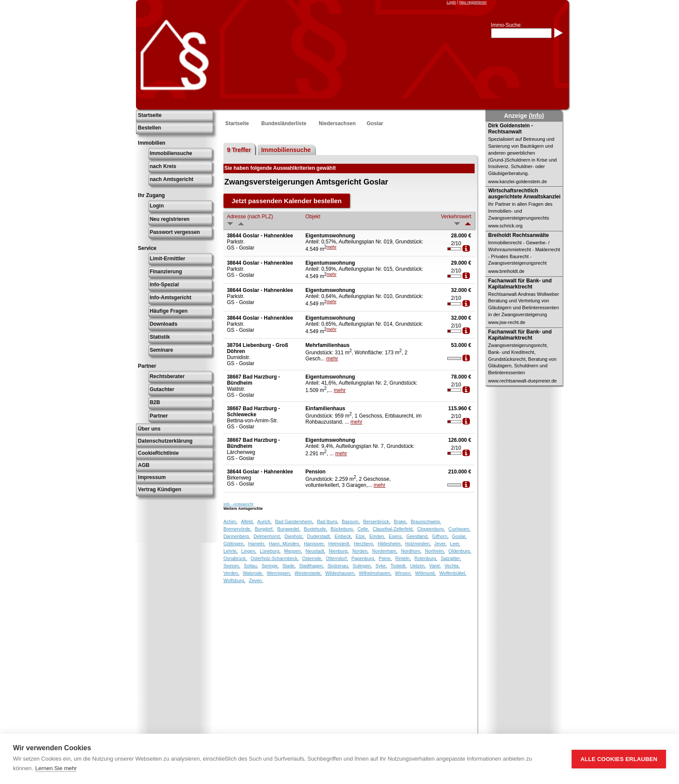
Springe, (270, 566)
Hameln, (257, 544)
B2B (155, 402)
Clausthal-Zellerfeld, (393, 529)
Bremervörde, (238, 529)
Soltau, (251, 566)
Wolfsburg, (234, 580)
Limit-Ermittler (168, 259)
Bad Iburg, (328, 522)
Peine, (385, 558)
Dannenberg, (237, 536)
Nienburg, (339, 551)
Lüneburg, (270, 551)
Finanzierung (166, 272)
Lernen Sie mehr (56, 768)
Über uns (149, 429)
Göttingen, (234, 544)
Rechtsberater (167, 376)
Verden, (231, 573)
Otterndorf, (337, 558)
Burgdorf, (264, 529)
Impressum (152, 477)
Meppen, (293, 551)
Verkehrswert (456, 217)
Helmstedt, (339, 544)
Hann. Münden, (285, 544)
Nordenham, (385, 551)
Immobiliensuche (171, 153)
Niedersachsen (337, 123)
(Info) (536, 116)
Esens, (396, 536)
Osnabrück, (235, 558)
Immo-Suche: (506, 25)
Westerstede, (308, 573)
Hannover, (315, 544)
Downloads (164, 324)
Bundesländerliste (284, 123)
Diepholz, (294, 536)
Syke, (381, 566)
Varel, (435, 566)
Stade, (289, 566)
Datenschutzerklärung (165, 441)
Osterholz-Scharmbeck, (274, 558)
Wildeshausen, (340, 573)
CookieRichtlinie (158, 453)
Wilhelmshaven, (375, 573)
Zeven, (256, 580)
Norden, (360, 551)
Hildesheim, (390, 544)
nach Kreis (163, 166)
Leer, (455, 544)
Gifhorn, (440, 536)
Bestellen (150, 128)
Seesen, (232, 566)
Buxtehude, (316, 529)
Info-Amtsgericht (171, 298)
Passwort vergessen (175, 232)
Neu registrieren (473, 2)
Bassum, (351, 522)
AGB (144, 465)
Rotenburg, (426, 558)
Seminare (162, 350)
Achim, (231, 522)
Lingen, (249, 551)
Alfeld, (247, 522)
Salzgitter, (451, 558)
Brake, (401, 522)
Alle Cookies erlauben (619, 759)
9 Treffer (239, 150)
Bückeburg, (343, 529)
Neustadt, (316, 551)
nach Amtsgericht (172, 179)
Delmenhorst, (267, 536)
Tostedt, (399, 566)
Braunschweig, (426, 522)
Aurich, (264, 522)
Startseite (150, 115)
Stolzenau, (338, 566)
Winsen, (403, 573)
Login (451, 2)
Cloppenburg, (431, 529)
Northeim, (435, 551)
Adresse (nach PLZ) (250, 217)
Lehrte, (231, 551)
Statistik (160, 337)
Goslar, (459, 536)
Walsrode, (253, 573)
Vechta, (452, 566)
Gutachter (162, 389)
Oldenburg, (460, 551)
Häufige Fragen (169, 311)
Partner (159, 416)
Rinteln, (403, 558)
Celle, (363, 529)
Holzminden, (418, 544)
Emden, (377, 536)
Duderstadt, (319, 536)
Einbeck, (343, 536)
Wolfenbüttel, (453, 573)
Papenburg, (363, 558)
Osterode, (312, 558)
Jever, (440, 544)
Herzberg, (364, 544)
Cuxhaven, (459, 529)
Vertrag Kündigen (160, 489)
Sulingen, (362, 566)
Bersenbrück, (377, 522)
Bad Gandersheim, (294, 522)
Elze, (361, 536)
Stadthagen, (312, 566)
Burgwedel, (289, 529)
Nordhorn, (411, 551)
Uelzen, (418, 566)
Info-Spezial (164, 285)
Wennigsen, (279, 573)
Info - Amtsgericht (238, 504)
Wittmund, (426, 573)
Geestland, (417, 536)
